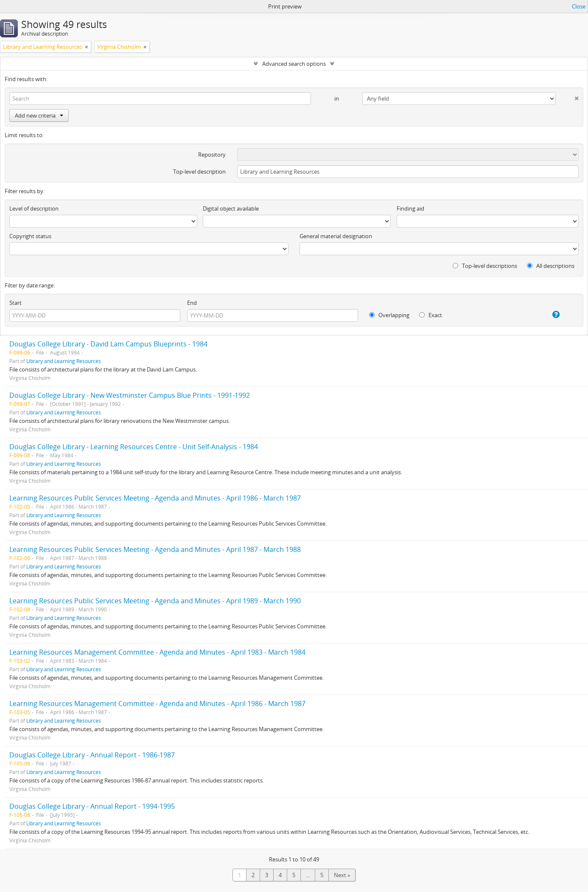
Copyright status (30, 236)
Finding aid (410, 208)
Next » (342, 875)
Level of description (34, 208)
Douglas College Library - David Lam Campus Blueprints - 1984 (108, 344)
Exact (431, 315)
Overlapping (389, 315)
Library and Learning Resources (64, 361)
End (192, 303)
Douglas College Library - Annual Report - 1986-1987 (92, 755)
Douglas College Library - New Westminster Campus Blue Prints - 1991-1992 (130, 395)
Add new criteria (39, 115)
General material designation (336, 236)
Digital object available (231, 208)
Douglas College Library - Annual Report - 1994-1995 (92, 806)
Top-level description (199, 172)
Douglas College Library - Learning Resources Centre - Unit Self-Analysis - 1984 (134, 447)
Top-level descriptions (485, 266)
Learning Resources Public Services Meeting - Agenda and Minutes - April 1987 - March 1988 (155, 549)
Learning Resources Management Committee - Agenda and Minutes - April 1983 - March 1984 (157, 652)
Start (15, 303)
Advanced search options (294, 64)
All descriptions (551, 266)
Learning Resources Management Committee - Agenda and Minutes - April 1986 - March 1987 (157, 703)
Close (579, 6)
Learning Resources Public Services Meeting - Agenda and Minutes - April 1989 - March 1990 (155, 601)
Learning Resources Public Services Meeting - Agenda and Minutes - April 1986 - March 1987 (155, 498)
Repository (212, 155)
